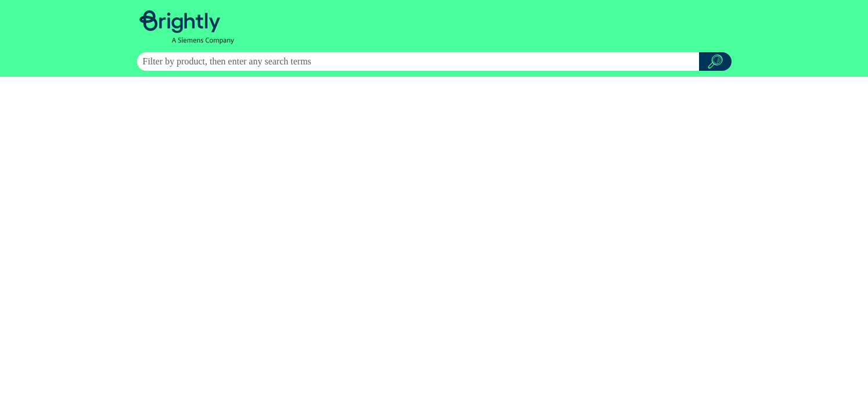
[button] (715, 62)
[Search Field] (434, 62)
